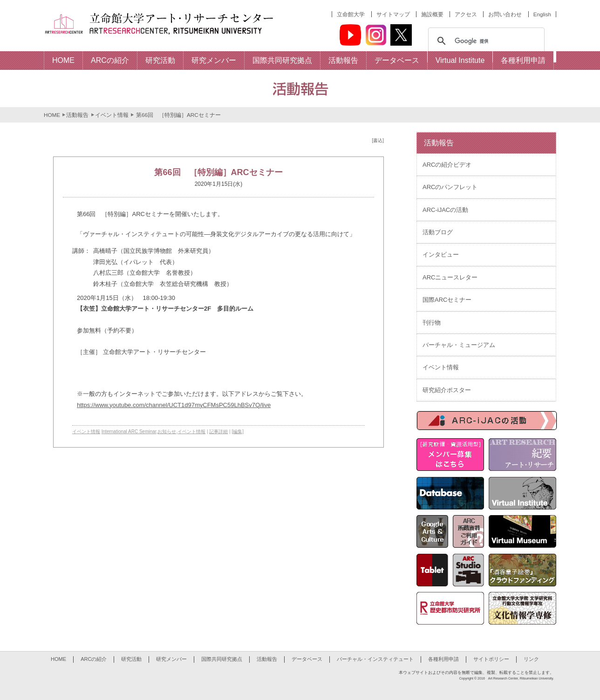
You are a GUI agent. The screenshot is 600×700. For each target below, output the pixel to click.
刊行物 (432, 323)
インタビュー (441, 255)
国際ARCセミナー (447, 300)
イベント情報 (112, 115)
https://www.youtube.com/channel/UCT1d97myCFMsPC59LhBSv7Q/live (174, 405)
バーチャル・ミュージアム (459, 345)
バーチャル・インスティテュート (375, 659)
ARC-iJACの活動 (445, 210)
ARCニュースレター (450, 277)
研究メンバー (171, 659)
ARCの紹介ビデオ (447, 165)
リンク (531, 659)
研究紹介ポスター (447, 390)
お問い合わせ (505, 14)
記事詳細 (218, 432)
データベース (307, 659)
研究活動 (131, 659)
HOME (52, 115)
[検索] (485, 41)
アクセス (466, 14)
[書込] (378, 140)
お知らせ (167, 432)
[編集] (238, 432)
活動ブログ (438, 232)
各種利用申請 (443, 659)
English (542, 14)
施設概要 (432, 14)
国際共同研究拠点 (222, 659)
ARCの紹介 (94, 659)
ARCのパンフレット (450, 187)
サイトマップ (393, 14)
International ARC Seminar (129, 432)
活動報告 (77, 115)
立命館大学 (351, 14)
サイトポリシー (491, 659)
